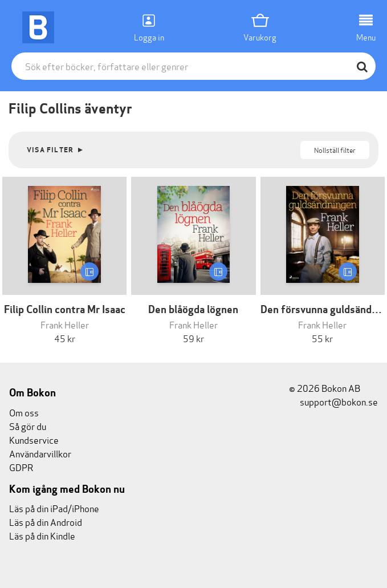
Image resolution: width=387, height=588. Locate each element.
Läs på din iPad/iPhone (54, 508)
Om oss (24, 412)
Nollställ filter (335, 150)
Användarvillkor (40, 453)
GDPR (21, 467)
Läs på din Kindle (42, 535)
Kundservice (34, 439)
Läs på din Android (46, 522)
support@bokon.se (333, 401)
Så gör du (28, 426)
